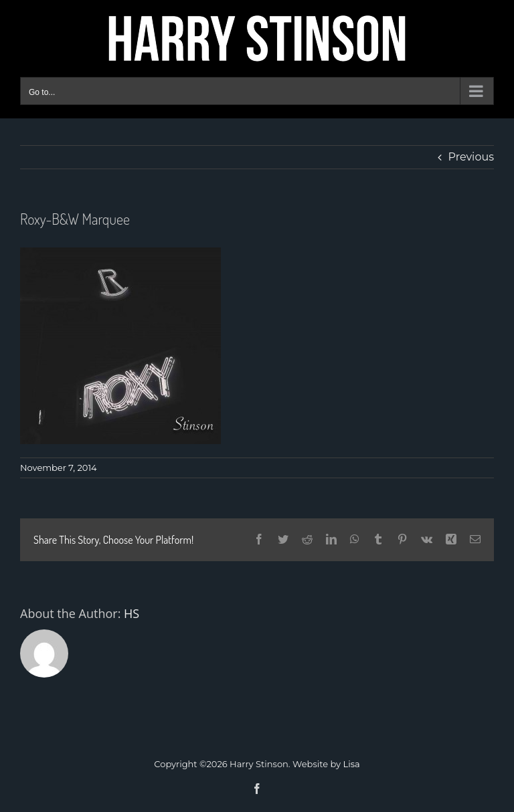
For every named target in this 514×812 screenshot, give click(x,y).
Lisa (352, 764)
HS (132, 613)
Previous (471, 157)
